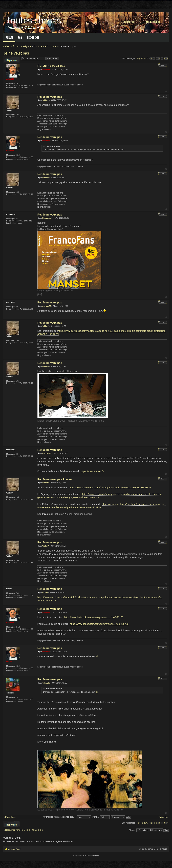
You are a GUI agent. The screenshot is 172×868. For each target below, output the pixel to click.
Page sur (143, 59)
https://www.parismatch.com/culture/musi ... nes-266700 (99, 624)
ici (97, 656)
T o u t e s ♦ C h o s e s (46, 46)
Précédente (10, 817)
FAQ (20, 38)
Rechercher (33, 38)
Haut (166, 91)
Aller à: (132, 830)
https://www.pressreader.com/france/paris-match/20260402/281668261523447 (110, 488)
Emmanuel (47, 218)
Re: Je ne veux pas (51, 66)
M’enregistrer (153, 22)
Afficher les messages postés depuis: (67, 817)
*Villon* (45, 100)
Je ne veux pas (16, 53)
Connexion (129, 22)
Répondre (12, 59)
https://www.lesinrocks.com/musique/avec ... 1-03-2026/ (94, 617)
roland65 (46, 70)
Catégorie (26, 46)
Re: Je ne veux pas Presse (54, 479)
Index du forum (11, 46)
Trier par (101, 817)
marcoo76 (47, 306)
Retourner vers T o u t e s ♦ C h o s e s (24, 830)
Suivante (163, 817)
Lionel (45, 592)
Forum (9, 38)
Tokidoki (46, 683)
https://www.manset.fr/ (92, 471)
